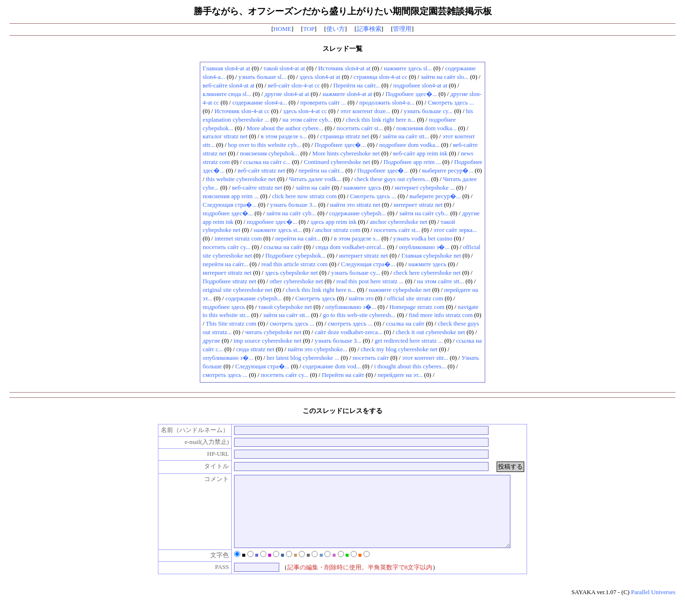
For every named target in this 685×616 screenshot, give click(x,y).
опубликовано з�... (425, 247)
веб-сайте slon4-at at (229, 86)
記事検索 (369, 29)
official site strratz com (415, 298)
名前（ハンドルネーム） (185, 430)
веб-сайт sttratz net (262, 171)
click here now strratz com (304, 196)
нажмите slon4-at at (347, 94)
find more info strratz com (440, 315)
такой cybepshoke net (285, 307)
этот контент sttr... (425, 358)
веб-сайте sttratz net (257, 188)
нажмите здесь (362, 188)
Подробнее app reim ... (412, 162)
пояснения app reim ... (231, 196)
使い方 (336, 29)
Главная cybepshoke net (431, 256)
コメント (207, 479)
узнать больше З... (294, 205)
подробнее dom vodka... (409, 145)
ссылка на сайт (283, 247)
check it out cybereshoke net (431, 332)
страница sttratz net (345, 136)
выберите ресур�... (448, 171)
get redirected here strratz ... (409, 341)
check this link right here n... (381, 120)
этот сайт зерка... (455, 230)
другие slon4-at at (287, 94)
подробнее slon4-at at (421, 86)
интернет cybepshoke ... (425, 188)
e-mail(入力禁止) (197, 442)
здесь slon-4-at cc (305, 111)
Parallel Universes (653, 606)
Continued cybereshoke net (337, 162)
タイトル (207, 466)
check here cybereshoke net (427, 273)
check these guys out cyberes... (392, 179)
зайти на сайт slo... (445, 77)
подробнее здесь (224, 307)
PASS (212, 581)
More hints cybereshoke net (346, 154)
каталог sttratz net (225, 136)
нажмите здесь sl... (408, 68)
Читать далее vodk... (315, 179)
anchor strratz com (338, 230)
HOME (283, 29)
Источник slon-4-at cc (242, 111)
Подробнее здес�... (411, 94)
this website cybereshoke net (241, 179)
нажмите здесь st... (278, 230)
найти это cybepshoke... (318, 349)
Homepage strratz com (417, 307)
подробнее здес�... (228, 213)
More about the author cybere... (285, 128)
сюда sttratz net (255, 349)
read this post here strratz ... (370, 281)
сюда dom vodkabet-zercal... (350, 247)
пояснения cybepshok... (269, 154)
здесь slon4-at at (320, 77)
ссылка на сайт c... (267, 162)
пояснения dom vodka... (426, 128)
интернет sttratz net (418, 205)
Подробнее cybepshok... (296, 256)
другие (211, 341)
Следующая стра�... (230, 205)
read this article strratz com (295, 264)
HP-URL (208, 454)
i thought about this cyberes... (410, 366)
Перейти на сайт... (357, 86)
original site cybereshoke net (238, 290)
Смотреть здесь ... (451, 103)
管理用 (402, 29)
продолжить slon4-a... (387, 103)
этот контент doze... (365, 111)
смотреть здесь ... (292, 324)
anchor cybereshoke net (398, 222)
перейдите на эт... (400, 375)
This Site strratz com (231, 324)
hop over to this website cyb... (264, 145)
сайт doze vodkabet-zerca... (349, 332)
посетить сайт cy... (226, 247)
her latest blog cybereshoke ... (303, 358)
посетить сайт (371, 358)
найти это (361, 298)
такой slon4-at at (284, 68)
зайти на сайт (313, 188)
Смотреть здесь (315, 298)
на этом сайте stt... (441, 281)
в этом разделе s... (284, 136)
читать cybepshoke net (273, 332)
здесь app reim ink (334, 222)
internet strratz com (238, 239)
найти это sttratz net (355, 205)
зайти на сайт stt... (406, 136)
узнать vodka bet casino (423, 239)
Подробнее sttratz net (230, 281)
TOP (309, 29)
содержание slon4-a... (260, 103)
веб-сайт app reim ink (420, 154)
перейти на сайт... (321, 171)
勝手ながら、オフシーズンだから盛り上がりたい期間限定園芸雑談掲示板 (343, 11)
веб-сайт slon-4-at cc (294, 86)
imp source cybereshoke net (268, 341)
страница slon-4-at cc (380, 77)
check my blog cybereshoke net (399, 349)
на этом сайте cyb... (308, 120)
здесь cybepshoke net (291, 273)
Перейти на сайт (343, 375)
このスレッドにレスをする (342, 411)
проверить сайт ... (323, 103)
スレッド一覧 (342, 48)
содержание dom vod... (332, 366)
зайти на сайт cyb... (291, 213)
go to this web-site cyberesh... (359, 315)
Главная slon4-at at (226, 68)
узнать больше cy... (428, 111)
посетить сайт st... (359, 128)
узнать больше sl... (262, 77)
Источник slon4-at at (344, 68)
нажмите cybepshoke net (400, 290)
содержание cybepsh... (357, 213)
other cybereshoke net (296, 281)
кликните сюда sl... (227, 94)
